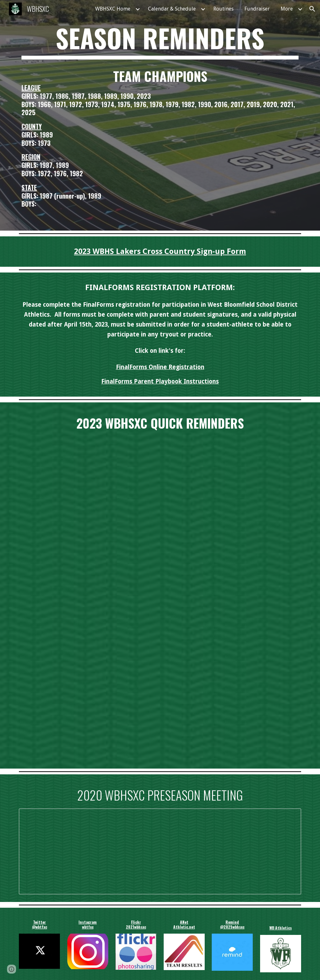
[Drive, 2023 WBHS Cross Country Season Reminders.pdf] (160, 598)
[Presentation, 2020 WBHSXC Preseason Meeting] (160, 851)
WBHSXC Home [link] (113, 9)
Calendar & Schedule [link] (172, 9)
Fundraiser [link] (257, 9)
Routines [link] (223, 9)
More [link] (287, 9)
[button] (312, 9)
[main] (160, 41)
